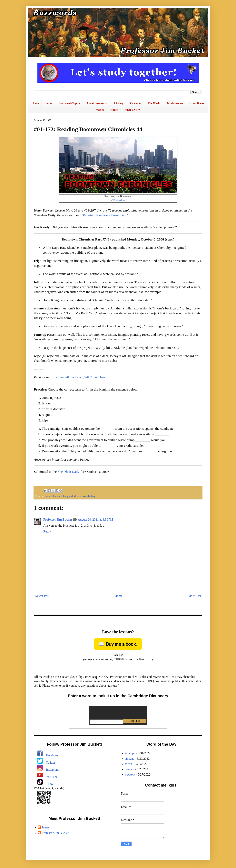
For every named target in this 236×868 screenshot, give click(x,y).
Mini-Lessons (175, 103)
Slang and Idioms (71, 496)
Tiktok (50, 784)
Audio (114, 110)
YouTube (52, 777)
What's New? (132, 110)
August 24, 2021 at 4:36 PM (95, 519)
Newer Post (42, 596)
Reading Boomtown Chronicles (104, 215)
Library (119, 103)
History (56, 496)
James (46, 827)
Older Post (194, 596)
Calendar (136, 103)
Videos (100, 110)
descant (130, 769)
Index (49, 103)
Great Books (197, 103)
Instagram (52, 770)
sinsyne (130, 759)
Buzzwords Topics (69, 103)
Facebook (52, 755)
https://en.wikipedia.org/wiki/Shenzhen (78, 377)
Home (35, 103)
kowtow (130, 774)
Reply (47, 531)
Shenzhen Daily (69, 472)
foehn (128, 764)
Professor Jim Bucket (58, 519)
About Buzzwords (97, 103)
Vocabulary (89, 496)
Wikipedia (118, 200)
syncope (130, 753)
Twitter (51, 763)
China (47, 496)
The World (154, 103)
